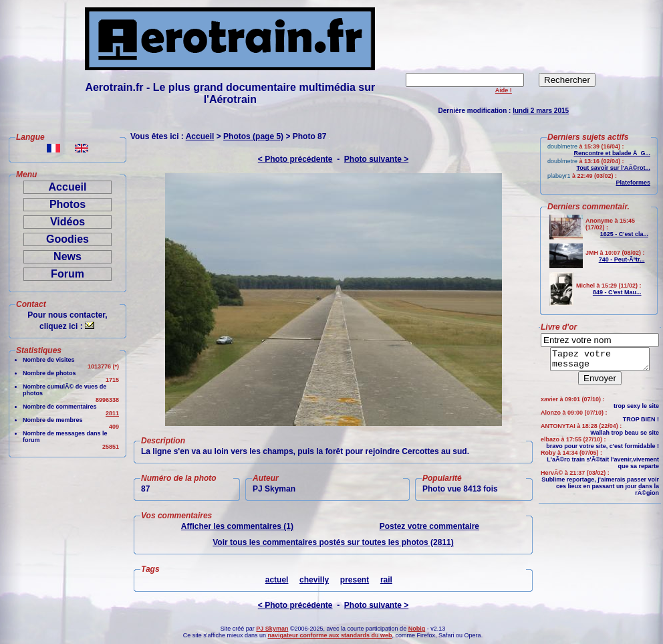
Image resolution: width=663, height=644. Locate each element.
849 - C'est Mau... (617, 292)
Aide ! (504, 90)
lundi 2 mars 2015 (541, 111)
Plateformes (633, 183)
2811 (112, 413)
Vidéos (68, 222)
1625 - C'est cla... (624, 234)
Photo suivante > (376, 159)
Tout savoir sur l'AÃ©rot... (613, 168)
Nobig (417, 629)
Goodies (68, 239)
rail (386, 580)
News (68, 256)
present (355, 580)
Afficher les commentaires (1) (237, 526)
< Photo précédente (295, 159)
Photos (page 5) (253, 136)
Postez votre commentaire (429, 526)
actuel (277, 580)
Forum (68, 274)
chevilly (314, 580)
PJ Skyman (272, 629)
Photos (68, 204)
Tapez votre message (600, 361)
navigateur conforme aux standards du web (329, 635)
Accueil (68, 187)
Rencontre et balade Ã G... (612, 153)
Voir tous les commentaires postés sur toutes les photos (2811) (333, 542)
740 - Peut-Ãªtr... (622, 259)
